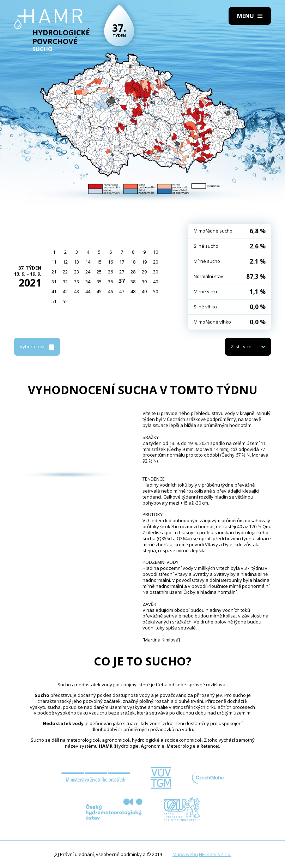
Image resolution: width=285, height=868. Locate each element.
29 (144, 272)
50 (156, 291)
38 (133, 282)
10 (156, 252)
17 (122, 262)
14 (88, 262)
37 (122, 281)
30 (156, 272)
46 (110, 291)
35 (99, 282)
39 (144, 282)
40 (156, 282)
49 (144, 291)
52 (65, 301)
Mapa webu (185, 854)
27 (122, 272)
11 (54, 262)
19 (144, 262)
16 (110, 262)
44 (88, 291)
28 (133, 272)
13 (77, 262)
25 (99, 272)
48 (133, 291)
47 (122, 291)
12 (65, 262)
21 (54, 272)
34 (88, 282)
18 (133, 262)
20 (156, 262)
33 (77, 282)
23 (77, 272)
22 (65, 272)
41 (54, 291)
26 (110, 272)
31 (54, 282)
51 (54, 301)
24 (88, 272)
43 (77, 291)
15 (99, 262)
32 (65, 282)
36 (110, 282)
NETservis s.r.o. (215, 854)
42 (65, 291)
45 (99, 291)
